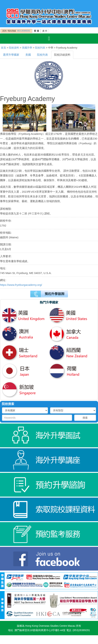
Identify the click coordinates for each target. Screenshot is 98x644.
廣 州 (45, 31)
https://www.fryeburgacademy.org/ (21, 285)
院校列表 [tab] (42, 55)
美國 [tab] (28, 55)
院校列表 (40, 48)
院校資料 (14, 48)
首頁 (3, 48)
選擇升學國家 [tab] (11, 55)
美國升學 (27, 48)
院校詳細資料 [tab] (62, 55)
